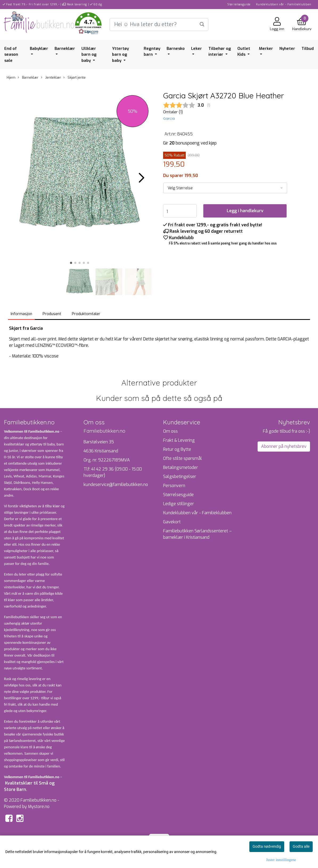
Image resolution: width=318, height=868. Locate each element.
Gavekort (172, 522)
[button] (88, 24)
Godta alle (301, 846)
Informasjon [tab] (21, 314)
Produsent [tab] (52, 314)
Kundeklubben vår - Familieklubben (284, 4)
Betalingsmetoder (181, 467)
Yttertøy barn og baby (120, 55)
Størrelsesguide (239, 4)
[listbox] (225, 188)
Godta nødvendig (267, 846)
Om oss (170, 431)
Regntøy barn (152, 52)
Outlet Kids (244, 52)
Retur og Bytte (177, 449)
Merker (266, 49)
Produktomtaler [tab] (86, 314)
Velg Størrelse (180, 188)
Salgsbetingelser (180, 477)
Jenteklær (51, 77)
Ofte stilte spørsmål (183, 458)
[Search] (159, 25)
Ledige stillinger (179, 504)
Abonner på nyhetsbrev (284, 446)
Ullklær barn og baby (89, 55)
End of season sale (11, 55)
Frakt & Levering (179, 440)
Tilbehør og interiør (220, 52)
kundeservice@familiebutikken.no (116, 485)
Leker (197, 49)
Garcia (169, 118)
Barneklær (65, 49)
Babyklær (39, 49)
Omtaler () (173, 112)
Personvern (174, 486)
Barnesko (176, 49)
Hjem (11, 77)
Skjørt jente (75, 77)
